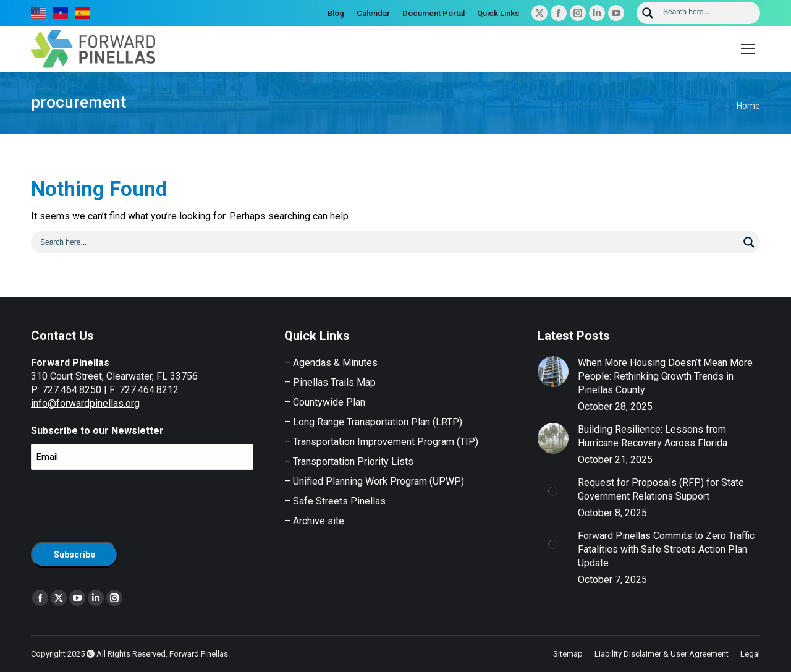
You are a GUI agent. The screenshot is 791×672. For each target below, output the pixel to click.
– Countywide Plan (325, 402)
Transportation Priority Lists (353, 461)
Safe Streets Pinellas (338, 501)
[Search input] (708, 11)
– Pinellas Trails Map (330, 382)
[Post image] (553, 372)
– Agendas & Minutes (331, 363)
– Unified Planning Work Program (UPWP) (374, 481)
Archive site (319, 521)
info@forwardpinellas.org (85, 403)
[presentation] (125, 504)
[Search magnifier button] (648, 13)
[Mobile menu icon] (748, 49)
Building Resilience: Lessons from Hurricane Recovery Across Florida (653, 436)
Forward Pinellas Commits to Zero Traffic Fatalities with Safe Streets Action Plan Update (666, 549)
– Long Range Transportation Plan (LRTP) (373, 422)
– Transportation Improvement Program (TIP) (381, 442)
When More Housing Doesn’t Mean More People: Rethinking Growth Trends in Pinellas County (665, 376)
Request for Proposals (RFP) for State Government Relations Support (661, 489)
